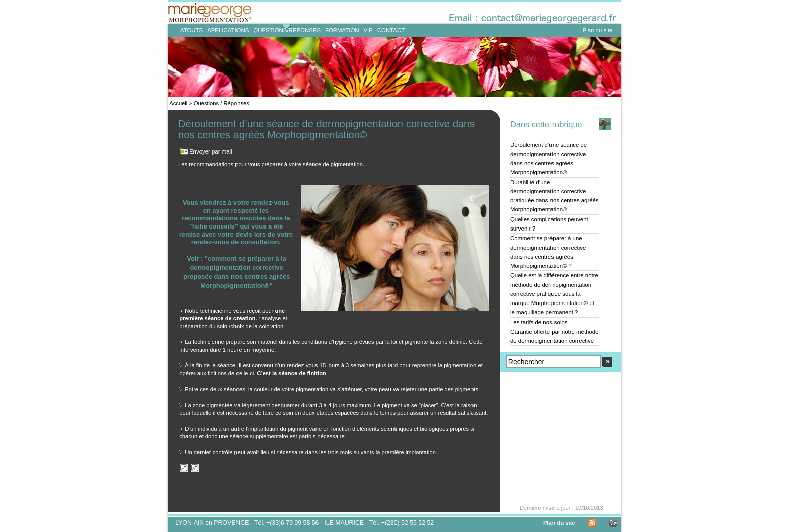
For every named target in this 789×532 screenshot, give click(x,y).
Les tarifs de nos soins (539, 322)
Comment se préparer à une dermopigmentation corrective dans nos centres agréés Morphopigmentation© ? (548, 252)
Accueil (178, 103)
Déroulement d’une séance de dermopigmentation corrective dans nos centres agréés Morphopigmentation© (548, 159)
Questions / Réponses (221, 103)
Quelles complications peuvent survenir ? (549, 224)
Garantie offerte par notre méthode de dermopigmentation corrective (554, 336)
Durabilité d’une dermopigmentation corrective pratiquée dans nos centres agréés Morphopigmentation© (555, 196)
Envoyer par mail (211, 151)
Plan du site (598, 30)
